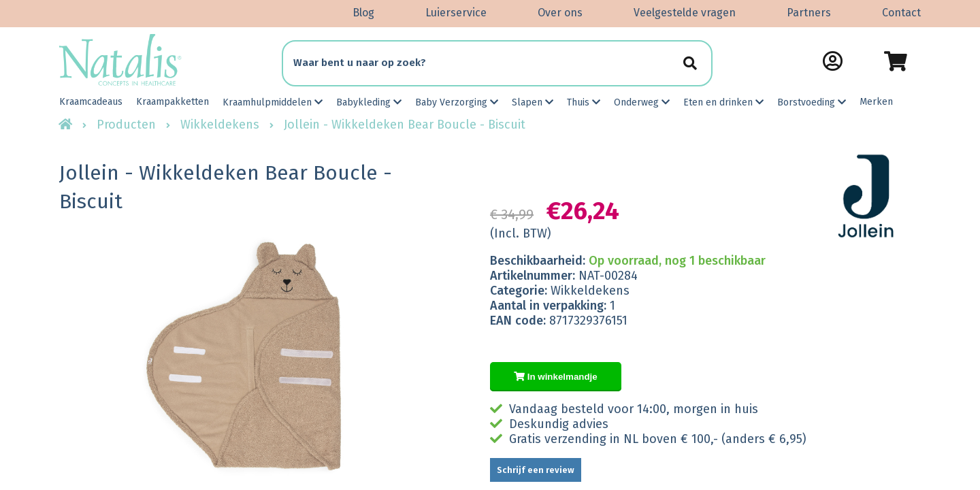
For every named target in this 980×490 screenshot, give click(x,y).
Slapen (533, 102)
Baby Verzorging (457, 102)
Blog (363, 13)
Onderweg (642, 102)
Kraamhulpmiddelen (273, 102)
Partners (809, 13)
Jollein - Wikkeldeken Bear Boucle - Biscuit (405, 125)
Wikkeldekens (220, 125)
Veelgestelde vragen (685, 13)
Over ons (560, 13)
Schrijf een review (536, 470)
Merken (876, 102)
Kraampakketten (173, 102)
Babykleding (369, 102)
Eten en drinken (723, 102)
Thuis (584, 102)
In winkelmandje (556, 377)
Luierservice (456, 13)
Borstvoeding (812, 102)
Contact (901, 13)
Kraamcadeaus (91, 102)
